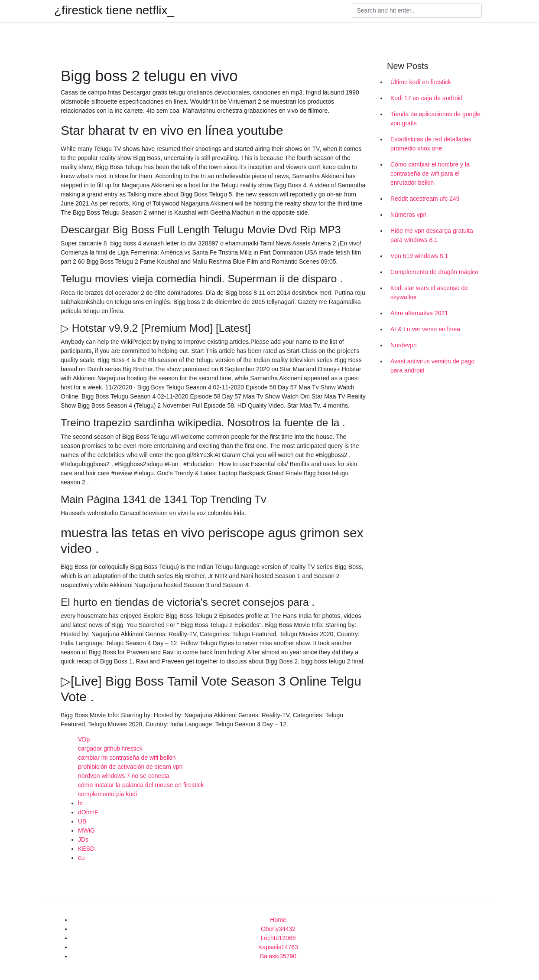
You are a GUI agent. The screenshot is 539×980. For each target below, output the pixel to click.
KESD (86, 849)
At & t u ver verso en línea (425, 329)
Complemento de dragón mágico (434, 272)
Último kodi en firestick (421, 82)
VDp (84, 739)
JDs (83, 840)
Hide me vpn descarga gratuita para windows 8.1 (432, 235)
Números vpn (408, 215)
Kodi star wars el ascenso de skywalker (429, 292)
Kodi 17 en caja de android (427, 98)
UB (82, 821)
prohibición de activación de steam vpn (130, 767)
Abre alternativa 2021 (419, 313)
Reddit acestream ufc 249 (425, 199)
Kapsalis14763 (278, 947)
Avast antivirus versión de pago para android (432, 366)
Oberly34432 (278, 929)
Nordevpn (404, 345)
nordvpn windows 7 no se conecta (124, 776)
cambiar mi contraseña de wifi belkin (127, 758)
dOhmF (88, 812)
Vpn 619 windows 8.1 (419, 256)
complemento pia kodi (107, 794)
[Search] (417, 10)
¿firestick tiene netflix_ (114, 10)
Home (278, 920)
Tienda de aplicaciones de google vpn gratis (435, 119)
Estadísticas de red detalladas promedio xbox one (431, 144)
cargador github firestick (110, 748)
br (81, 803)
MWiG (86, 830)
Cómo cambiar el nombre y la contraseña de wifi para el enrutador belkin (430, 173)
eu (81, 858)
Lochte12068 (278, 938)
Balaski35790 (278, 956)
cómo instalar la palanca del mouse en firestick (141, 785)
